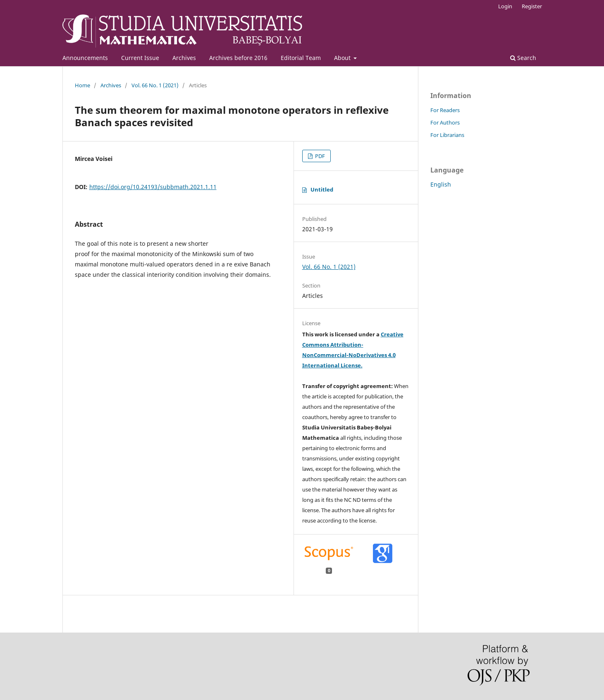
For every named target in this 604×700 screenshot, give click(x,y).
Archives (184, 58)
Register (532, 6)
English (441, 184)
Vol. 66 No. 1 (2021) (155, 85)
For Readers (445, 110)
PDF (319, 156)
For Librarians (447, 135)
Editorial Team (301, 58)
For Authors (445, 122)
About (343, 58)
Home (82, 85)
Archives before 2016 (238, 58)
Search (523, 58)
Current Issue (140, 58)
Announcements (85, 58)
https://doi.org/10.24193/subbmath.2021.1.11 (153, 187)
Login (505, 6)
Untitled (322, 189)
